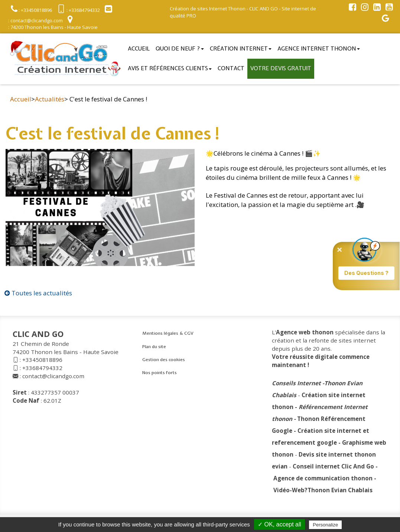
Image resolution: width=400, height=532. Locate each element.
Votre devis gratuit (281, 68)
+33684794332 (42, 368)
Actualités (50, 99)
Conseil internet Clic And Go (333, 466)
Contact (231, 68)
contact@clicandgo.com (53, 376)
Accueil (139, 49)
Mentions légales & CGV (168, 333)
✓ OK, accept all (279, 524)
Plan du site (154, 347)
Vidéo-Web (289, 490)
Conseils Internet (296, 383)
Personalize (325, 525)
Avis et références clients (170, 68)
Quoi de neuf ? (180, 49)
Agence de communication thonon (323, 478)
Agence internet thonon (319, 49)
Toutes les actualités (38, 293)
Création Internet (241, 49)
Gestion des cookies (164, 360)
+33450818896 (42, 360)
